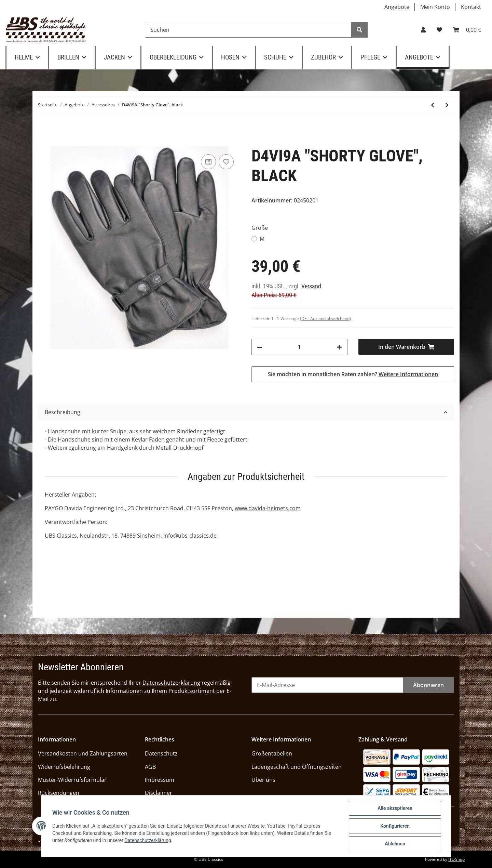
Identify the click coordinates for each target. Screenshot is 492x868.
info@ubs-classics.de (190, 536)
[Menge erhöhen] (339, 347)
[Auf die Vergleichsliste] (208, 162)
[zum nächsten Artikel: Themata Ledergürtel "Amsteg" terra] (447, 105)
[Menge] (299, 347)
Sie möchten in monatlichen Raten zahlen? (353, 374)
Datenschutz (161, 753)
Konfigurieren (395, 826)
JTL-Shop (456, 859)
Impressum (160, 780)
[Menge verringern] (260, 347)
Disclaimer (159, 793)
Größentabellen (272, 753)
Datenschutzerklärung (171, 683)
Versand (311, 286)
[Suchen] (248, 30)
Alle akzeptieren (395, 808)
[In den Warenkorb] (406, 347)
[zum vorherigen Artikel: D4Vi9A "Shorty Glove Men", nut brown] (433, 105)
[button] (423, 30)
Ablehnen (395, 844)
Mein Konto (435, 7)
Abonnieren (428, 685)
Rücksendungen (59, 793)
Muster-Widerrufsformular (72, 780)
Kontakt (471, 7)
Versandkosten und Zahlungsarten (83, 753)
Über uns (263, 780)
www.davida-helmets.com (268, 508)
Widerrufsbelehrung (64, 767)
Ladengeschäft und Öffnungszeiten (297, 767)
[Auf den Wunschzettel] (226, 162)
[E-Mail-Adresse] (327, 685)
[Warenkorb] (467, 30)
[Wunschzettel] (439, 30)
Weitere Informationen (408, 374)
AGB (150, 767)
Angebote (397, 7)
